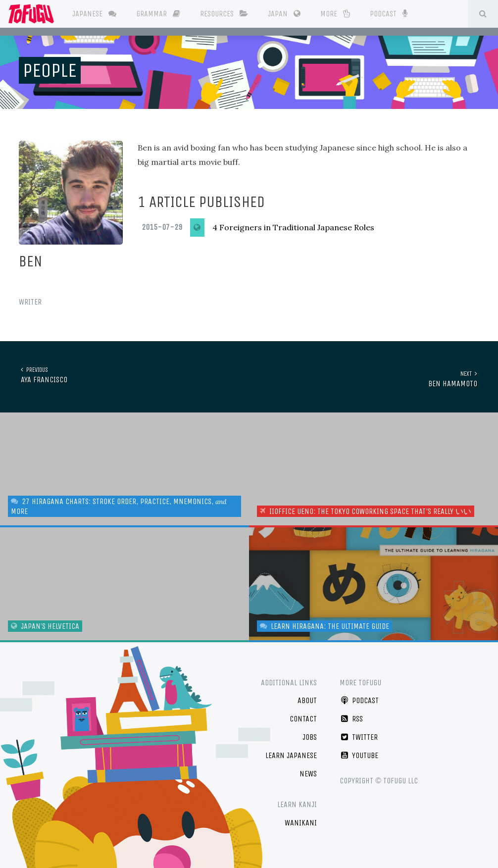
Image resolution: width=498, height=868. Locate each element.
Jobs (310, 734)
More (338, 14)
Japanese (97, 14)
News (308, 770)
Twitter (359, 734)
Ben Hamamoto (455, 375)
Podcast (391, 13)
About (307, 697)
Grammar (161, 14)
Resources (227, 14)
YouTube (359, 751)
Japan (287, 14)
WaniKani (301, 819)
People (50, 70)
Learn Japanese (291, 751)
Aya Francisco (42, 375)
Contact (303, 715)
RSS (351, 715)
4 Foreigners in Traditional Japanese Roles (293, 227)
